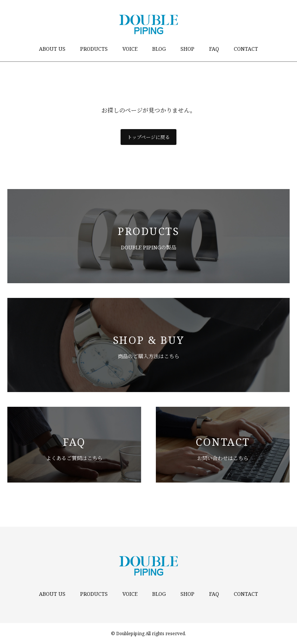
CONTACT (246, 49)
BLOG (159, 49)
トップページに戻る (148, 137)
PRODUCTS (94, 49)
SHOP (187, 49)
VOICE (130, 49)
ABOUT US (52, 49)
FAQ (214, 49)
